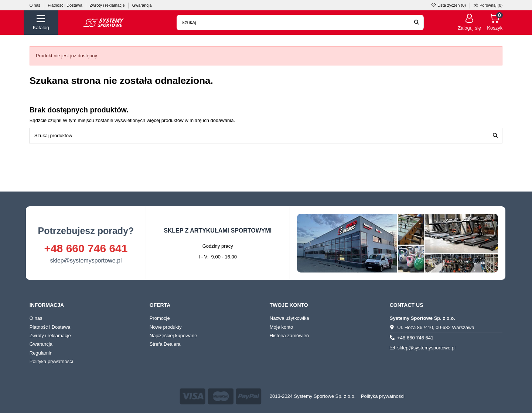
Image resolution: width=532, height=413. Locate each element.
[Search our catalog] (417, 23)
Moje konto (282, 327)
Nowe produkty (166, 327)
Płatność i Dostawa (66, 5)
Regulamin (41, 353)
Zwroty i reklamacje (108, 5)
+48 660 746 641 (86, 248)
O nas (35, 5)
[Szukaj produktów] (495, 136)
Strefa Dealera (165, 344)
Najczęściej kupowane (173, 336)
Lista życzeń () (449, 5)
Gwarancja (142, 5)
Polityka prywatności (51, 361)
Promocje (160, 318)
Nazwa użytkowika (289, 318)
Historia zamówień (289, 336)
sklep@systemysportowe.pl (86, 260)
